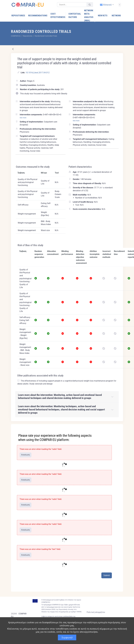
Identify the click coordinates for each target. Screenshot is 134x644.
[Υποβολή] (90, 5)
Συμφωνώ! (67, 637)
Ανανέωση (25, 455)
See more (23, 118)
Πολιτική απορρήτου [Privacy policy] (96, 612)
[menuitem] (18, 16)
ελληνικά (106, 5)
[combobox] (107, 5)
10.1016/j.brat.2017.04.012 (38, 73)
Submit (107, 575)
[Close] (119, 426)
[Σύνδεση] (119, 4)
